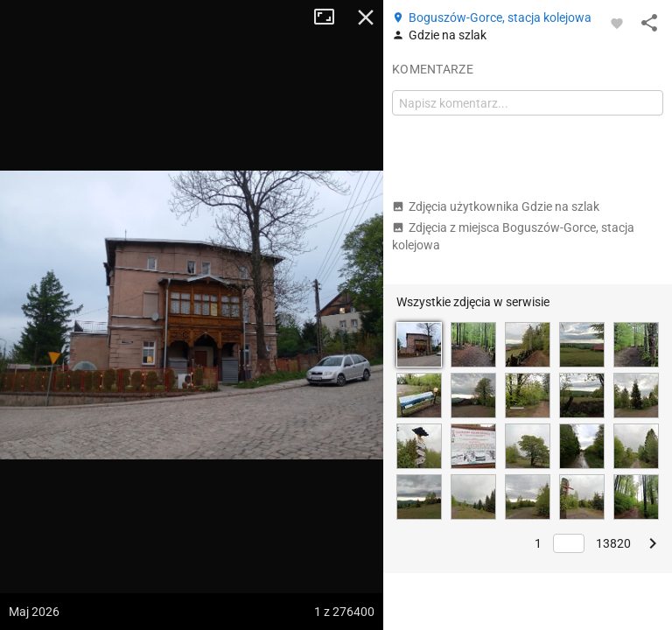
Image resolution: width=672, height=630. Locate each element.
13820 (613, 543)
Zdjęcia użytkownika (496, 206)
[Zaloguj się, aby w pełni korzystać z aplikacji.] (617, 23)
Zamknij (366, 17)
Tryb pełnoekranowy (331, 17)
